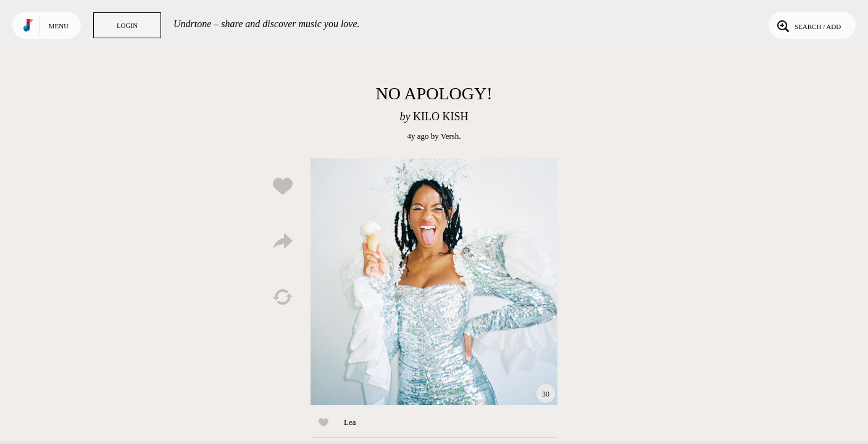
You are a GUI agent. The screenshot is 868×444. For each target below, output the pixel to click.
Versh (450, 136)
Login (127, 25)
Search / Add (808, 25)
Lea (350, 422)
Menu (59, 26)
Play (434, 282)
